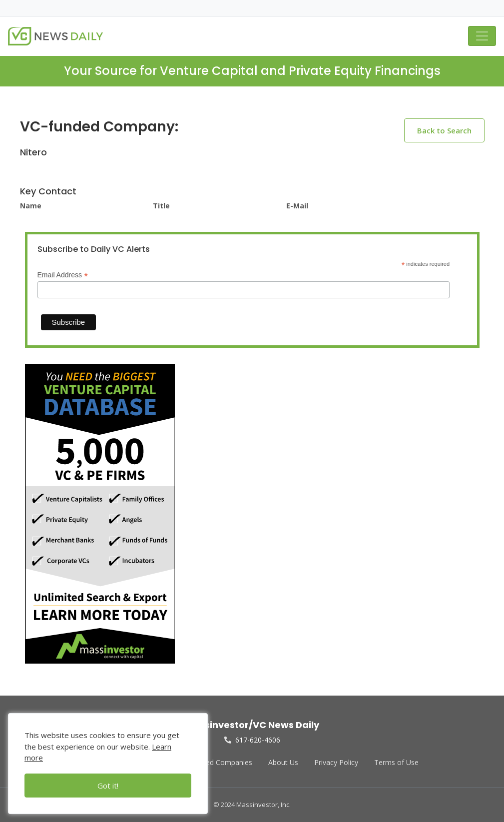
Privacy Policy (336, 762)
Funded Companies (221, 762)
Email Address (63, 275)
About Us (283, 762)
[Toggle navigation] (482, 36)
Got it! (108, 786)
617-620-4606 (252, 740)
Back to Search (444, 130)
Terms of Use (396, 762)
